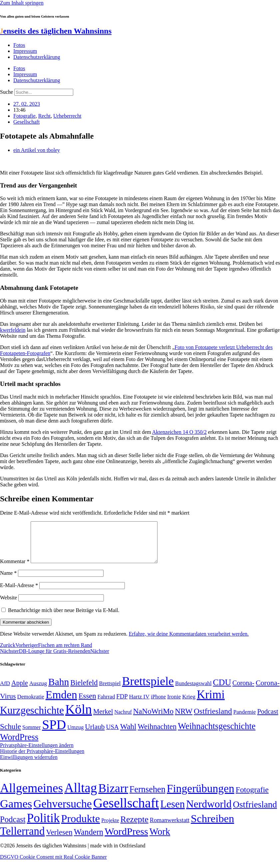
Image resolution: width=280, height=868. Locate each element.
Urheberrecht (67, 116)
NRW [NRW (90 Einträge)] (184, 719)
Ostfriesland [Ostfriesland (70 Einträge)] (255, 812)
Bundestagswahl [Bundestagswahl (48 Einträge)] (193, 691)
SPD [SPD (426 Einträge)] (54, 733)
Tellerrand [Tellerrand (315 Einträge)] (22, 839)
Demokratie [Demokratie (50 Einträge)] (31, 705)
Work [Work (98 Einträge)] (160, 840)
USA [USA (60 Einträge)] (112, 735)
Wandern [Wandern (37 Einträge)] (89, 840)
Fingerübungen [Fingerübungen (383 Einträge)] (201, 796)
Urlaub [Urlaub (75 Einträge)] (95, 735)
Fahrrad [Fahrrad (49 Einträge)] (106, 705)
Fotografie (24, 116)
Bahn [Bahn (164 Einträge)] (59, 690)
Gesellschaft (26, 122)
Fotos (19, 45)
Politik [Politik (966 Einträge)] (43, 826)
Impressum (25, 51)
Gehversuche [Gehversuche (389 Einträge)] (62, 812)
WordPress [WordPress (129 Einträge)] (19, 745)
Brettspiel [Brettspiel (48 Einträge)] (110, 691)
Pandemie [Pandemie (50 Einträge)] (245, 720)
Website (8, 606)
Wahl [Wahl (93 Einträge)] (128, 734)
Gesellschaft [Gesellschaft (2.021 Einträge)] (126, 811)
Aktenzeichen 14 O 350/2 (179, 432)
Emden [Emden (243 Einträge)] (61, 703)
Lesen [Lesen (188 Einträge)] (172, 812)
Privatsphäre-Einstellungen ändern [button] (37, 753)
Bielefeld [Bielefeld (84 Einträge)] (84, 691)
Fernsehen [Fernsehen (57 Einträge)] (147, 797)
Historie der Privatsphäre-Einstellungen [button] (42, 759)
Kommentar (15, 569)
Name (8, 581)
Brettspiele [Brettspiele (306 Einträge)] (148, 689)
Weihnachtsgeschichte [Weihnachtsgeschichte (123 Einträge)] (217, 734)
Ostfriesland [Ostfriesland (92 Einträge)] (213, 719)
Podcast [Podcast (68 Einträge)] (268, 719)
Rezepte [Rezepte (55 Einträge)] (134, 827)
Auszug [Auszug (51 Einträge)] (38, 691)
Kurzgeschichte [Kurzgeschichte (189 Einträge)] (32, 718)
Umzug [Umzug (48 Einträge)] (75, 735)
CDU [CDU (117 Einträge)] (222, 690)
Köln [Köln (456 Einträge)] (79, 717)
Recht (44, 116)
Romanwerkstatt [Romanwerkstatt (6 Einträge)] (170, 828)
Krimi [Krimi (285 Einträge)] (211, 703)
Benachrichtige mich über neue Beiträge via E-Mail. (64, 618)
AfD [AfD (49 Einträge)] (5, 691)
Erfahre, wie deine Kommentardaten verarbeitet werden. (189, 642)
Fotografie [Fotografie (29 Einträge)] (252, 798)
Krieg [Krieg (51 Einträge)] (189, 704)
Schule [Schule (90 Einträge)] (10, 734)
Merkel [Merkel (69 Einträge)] (103, 719)
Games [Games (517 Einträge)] (16, 812)
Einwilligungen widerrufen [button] (29, 765)
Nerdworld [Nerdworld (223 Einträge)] (209, 812)
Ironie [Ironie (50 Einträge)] (174, 705)
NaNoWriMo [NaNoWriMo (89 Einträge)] (153, 719)
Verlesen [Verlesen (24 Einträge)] (59, 840)
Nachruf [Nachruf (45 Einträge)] (123, 720)
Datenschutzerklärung (37, 57)
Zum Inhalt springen (22, 3)
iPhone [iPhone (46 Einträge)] (158, 705)
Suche (6, 92)
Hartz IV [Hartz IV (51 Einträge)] (139, 704)
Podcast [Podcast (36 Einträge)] (13, 827)
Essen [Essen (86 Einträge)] (87, 704)
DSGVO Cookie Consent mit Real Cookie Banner (53, 865)
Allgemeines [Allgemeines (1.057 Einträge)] (31, 796)
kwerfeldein (13, 330)
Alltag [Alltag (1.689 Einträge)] (81, 796)
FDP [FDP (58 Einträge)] (122, 704)
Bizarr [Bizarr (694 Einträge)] (113, 796)
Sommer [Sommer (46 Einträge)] (31, 735)
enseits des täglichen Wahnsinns (56, 31)
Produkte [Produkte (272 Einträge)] (81, 826)
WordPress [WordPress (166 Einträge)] (126, 839)
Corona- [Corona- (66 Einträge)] (243, 691)
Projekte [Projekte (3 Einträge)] (110, 828)
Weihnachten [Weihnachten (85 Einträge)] (157, 735)
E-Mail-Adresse (19, 593)
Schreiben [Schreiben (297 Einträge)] (212, 826)
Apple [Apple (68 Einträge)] (20, 691)
